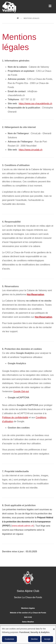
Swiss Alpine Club (28, 591)
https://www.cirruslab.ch (31, 150)
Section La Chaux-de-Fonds (28, 597)
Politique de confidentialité (15, 417)
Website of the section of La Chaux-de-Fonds (28, 613)
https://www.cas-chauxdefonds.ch (35, 104)
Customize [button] (9, 639)
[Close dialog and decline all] (54, 627)
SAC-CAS (28, 617)
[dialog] (28, 635)
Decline (34, 639)
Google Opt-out (21, 391)
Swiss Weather (28, 622)
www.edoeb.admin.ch (23, 526)
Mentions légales (28, 608)
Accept (47, 639)
